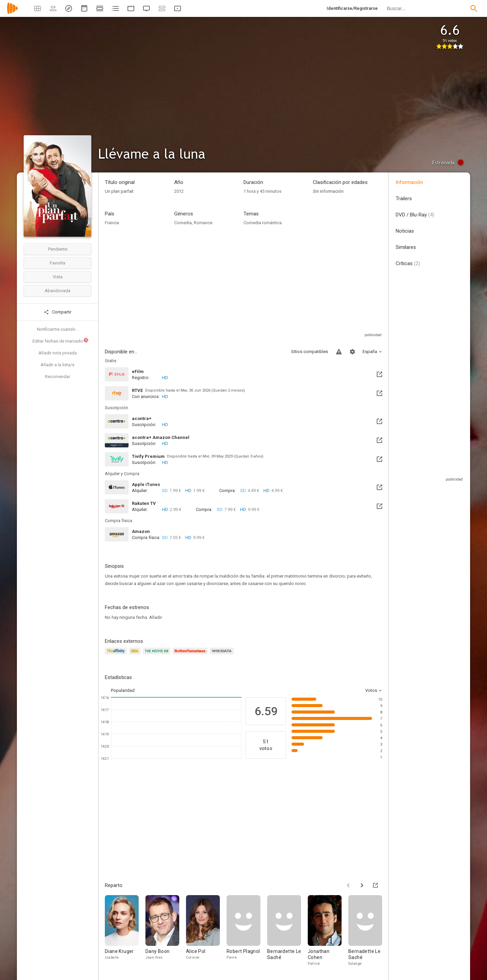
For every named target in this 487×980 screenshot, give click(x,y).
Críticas (408, 263)
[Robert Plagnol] (247, 932)
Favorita (57, 263)
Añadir (156, 617)
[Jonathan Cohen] (328, 932)
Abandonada (57, 291)
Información (409, 182)
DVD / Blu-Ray (415, 215)
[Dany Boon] (166, 932)
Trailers (404, 199)
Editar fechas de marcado (61, 341)
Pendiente (58, 249)
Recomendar (57, 377)
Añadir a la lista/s (57, 365)
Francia (112, 223)
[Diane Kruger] (125, 932)
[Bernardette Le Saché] (287, 932)
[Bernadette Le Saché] (369, 932)
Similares (406, 247)
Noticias (405, 231)
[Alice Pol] (206, 932)
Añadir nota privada (58, 353)
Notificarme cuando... (58, 329)
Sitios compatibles (310, 352)
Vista (58, 277)
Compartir (57, 312)
